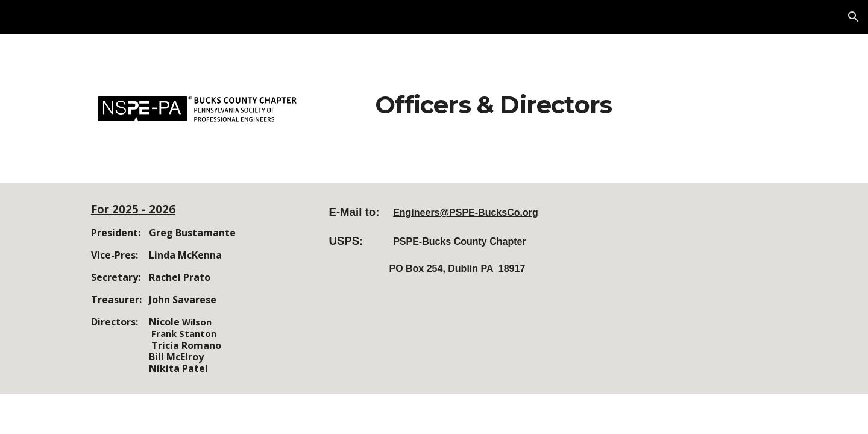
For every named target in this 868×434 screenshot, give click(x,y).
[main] (493, 100)
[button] (854, 17)
